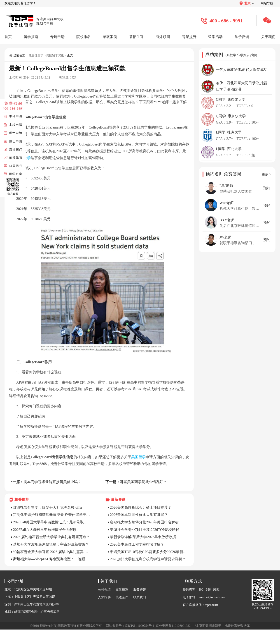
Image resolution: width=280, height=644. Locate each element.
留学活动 (215, 37)
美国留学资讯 (55, 55)
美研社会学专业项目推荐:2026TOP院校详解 (145, 530)
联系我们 (140, 597)
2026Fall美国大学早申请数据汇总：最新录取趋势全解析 (52, 522)
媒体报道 (122, 590)
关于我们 (268, 37)
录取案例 (110, 37)
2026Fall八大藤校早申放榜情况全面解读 (45, 530)
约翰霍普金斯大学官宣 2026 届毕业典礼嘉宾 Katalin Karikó (52, 552)
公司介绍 (104, 590)
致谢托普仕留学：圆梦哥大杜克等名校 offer (48, 507)
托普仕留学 (36, 55)
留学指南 (31, 37)
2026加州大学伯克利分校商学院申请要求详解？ (148, 559)
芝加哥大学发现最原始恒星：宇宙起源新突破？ (51, 544)
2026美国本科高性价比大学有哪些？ (139, 515)
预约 (267, 188)
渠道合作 (122, 597)
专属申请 (57, 37)
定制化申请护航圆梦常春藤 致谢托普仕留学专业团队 (52, 515)
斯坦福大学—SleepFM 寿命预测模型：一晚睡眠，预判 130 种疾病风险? (52, 559)
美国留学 (138, 457)
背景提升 (189, 37)
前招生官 (136, 37)
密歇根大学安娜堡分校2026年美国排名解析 (144, 522)
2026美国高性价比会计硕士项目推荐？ (141, 507)
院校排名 (84, 37)
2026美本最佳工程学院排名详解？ (137, 544)
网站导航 (267, 3)
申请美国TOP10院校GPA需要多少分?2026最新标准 (149, 552)
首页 (8, 37)
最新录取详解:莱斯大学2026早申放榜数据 (143, 537)
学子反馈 (242, 37)
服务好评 (140, 590)
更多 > (266, 174)
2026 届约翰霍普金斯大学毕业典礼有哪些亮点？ (51, 537)
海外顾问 (163, 37)
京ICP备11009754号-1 (140, 626)
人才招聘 (104, 597)
